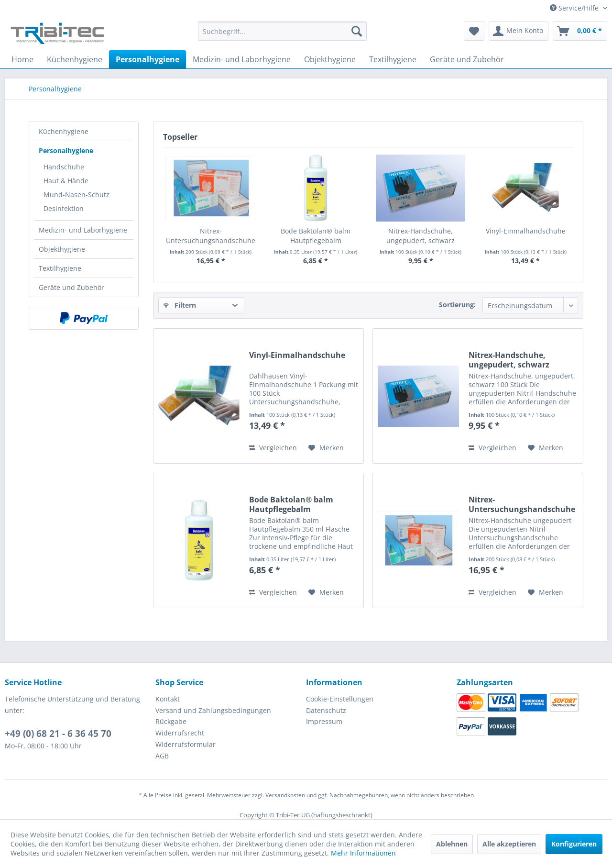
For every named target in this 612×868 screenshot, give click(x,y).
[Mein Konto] (519, 31)
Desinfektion (64, 208)
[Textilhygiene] (393, 59)
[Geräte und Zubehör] (467, 59)
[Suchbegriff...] (282, 31)
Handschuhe (64, 167)
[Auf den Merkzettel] (326, 448)
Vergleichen (273, 448)
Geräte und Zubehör (71, 287)
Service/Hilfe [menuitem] (575, 8)
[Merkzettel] (474, 31)
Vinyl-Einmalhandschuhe (526, 231)
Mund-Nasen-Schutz (76, 195)
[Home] (22, 59)
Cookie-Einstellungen (340, 699)
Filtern (180, 305)
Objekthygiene (62, 249)
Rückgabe (171, 721)
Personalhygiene (66, 150)
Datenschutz (326, 710)
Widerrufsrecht (180, 733)
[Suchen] (357, 31)
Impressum (324, 721)
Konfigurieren (574, 844)
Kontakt (168, 699)
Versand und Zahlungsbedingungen (213, 710)
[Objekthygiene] (330, 59)
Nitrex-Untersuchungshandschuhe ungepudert (211, 236)
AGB (162, 756)
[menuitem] (282, 36)
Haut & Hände (66, 181)
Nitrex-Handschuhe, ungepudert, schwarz (421, 236)
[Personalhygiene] (148, 59)
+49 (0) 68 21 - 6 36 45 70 (58, 734)
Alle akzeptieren (509, 844)
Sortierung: (457, 305)
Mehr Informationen (363, 853)
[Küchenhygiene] (75, 59)
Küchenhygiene (64, 131)
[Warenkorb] (580, 31)
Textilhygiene (60, 268)
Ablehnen (452, 844)
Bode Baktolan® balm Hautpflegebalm (316, 236)
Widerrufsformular (186, 744)
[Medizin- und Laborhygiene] (242, 59)
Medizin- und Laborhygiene (83, 230)
